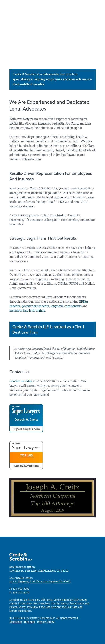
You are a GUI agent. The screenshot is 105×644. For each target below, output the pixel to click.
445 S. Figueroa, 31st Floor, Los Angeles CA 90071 (40, 581)
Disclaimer (16, 622)
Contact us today (21, 381)
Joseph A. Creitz (26, 420)
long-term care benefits (66, 306)
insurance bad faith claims (27, 310)
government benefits (35, 306)
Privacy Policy (46, 622)
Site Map (29, 622)
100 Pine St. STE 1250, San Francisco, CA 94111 (39, 571)
